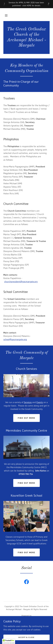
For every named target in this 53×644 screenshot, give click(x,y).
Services (28, 402)
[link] (26, 37)
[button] (6, 15)
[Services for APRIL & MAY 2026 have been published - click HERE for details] (26, 4)
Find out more (26, 418)
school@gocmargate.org (15, 339)
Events (40, 402)
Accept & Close (26, 637)
